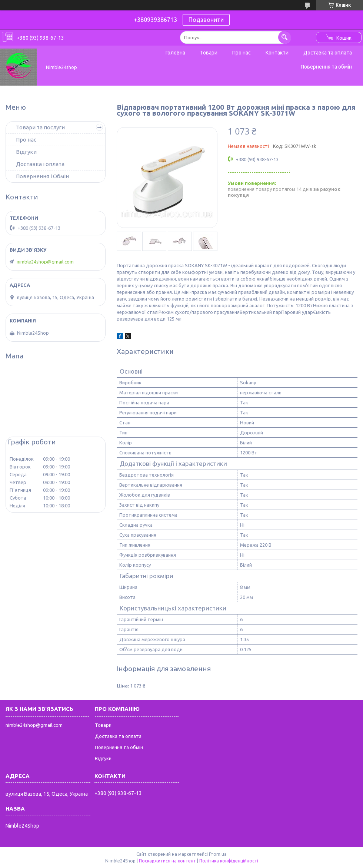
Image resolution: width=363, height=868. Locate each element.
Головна (175, 53)
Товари (209, 53)
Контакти (277, 53)
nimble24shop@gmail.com (45, 262)
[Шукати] (285, 37)
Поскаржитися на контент (167, 861)
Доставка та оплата (328, 53)
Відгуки (26, 152)
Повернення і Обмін (42, 176)
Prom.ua (218, 854)
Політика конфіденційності (229, 861)
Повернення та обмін (326, 67)
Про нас (242, 53)
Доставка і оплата (40, 164)
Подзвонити (206, 20)
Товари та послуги (40, 127)
